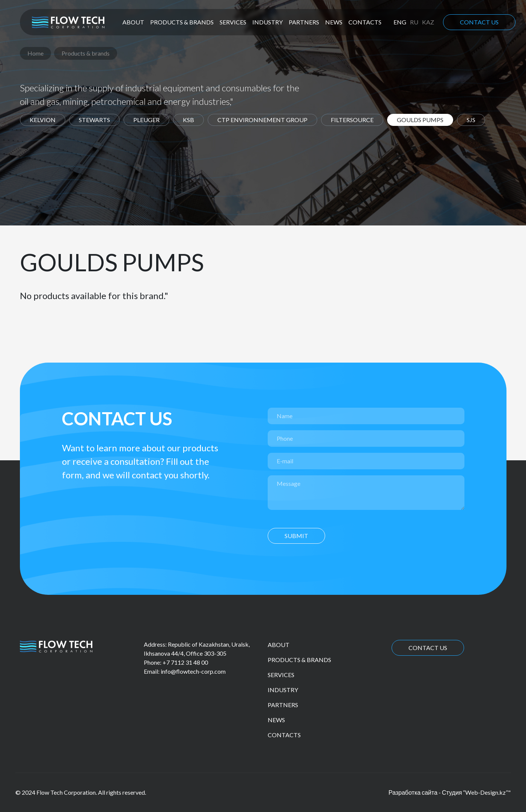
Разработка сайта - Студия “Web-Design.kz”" (450, 792)
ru (414, 22)
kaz (428, 22)
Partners (304, 22)
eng (400, 22)
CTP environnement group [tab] (262, 120)
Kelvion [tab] (43, 120)
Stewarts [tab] (94, 120)
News (334, 22)
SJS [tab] (471, 120)
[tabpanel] (263, 275)
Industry (268, 22)
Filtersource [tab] (352, 120)
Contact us (479, 22)
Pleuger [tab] (146, 120)
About (133, 22)
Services (233, 22)
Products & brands (182, 22)
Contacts (365, 22)
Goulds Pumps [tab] (420, 120)
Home (35, 53)
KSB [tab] (188, 120)
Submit (296, 536)
